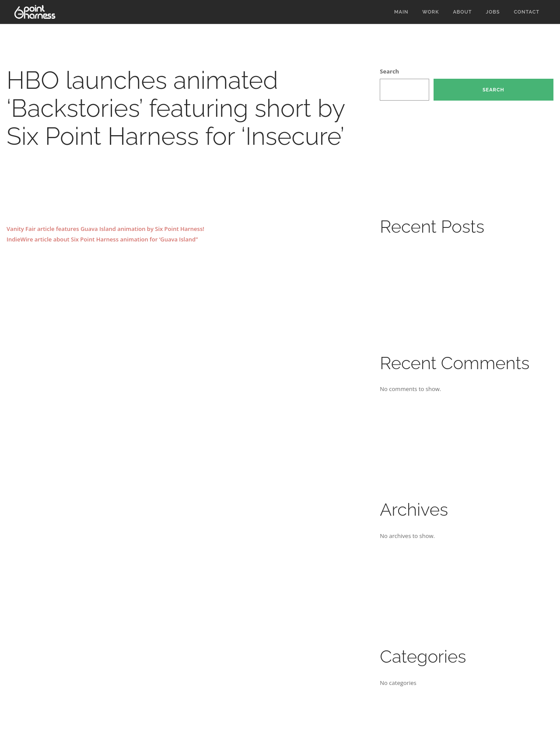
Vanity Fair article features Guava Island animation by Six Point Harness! (105, 229)
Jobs (493, 12)
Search (389, 71)
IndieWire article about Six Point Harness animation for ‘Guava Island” (102, 239)
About (462, 12)
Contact (527, 12)
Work (430, 12)
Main (401, 12)
